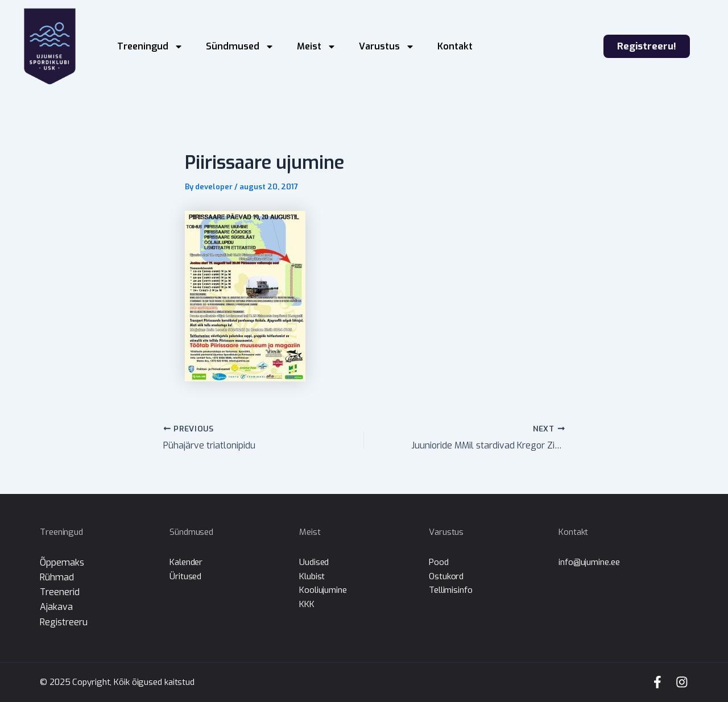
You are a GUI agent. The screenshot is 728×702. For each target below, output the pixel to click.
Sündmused (240, 47)
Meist (317, 47)
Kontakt (455, 46)
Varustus (387, 47)
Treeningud (150, 47)
